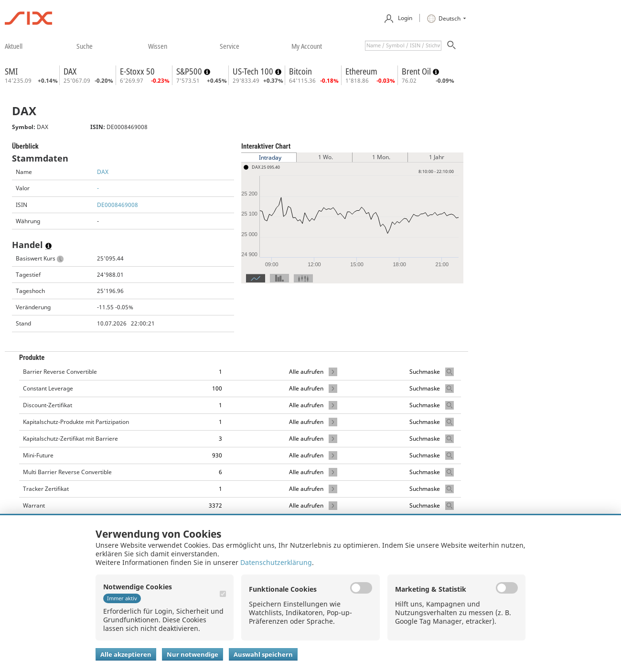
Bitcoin (300, 71)
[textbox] (403, 46)
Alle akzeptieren (126, 654)
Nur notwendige (193, 654)
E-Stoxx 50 (137, 71)
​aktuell (14, 46)
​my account (307, 46)
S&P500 (190, 71)
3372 (215, 505)
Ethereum (361, 71)
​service (230, 46)
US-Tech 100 (254, 71)
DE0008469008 (118, 205)
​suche (85, 46)
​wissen (158, 46)
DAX (70, 71)
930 (217, 455)
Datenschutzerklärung (276, 562)
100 (217, 388)
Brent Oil (417, 71)
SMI (11, 71)
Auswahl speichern (263, 654)
